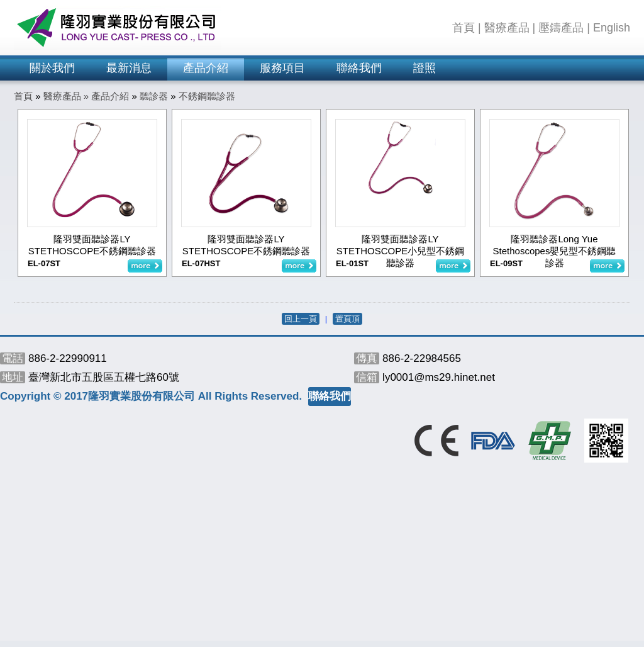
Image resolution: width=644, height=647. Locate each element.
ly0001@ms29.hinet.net (439, 377)
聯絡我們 (359, 68)
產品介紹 (206, 68)
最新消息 (129, 68)
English (612, 28)
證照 (425, 68)
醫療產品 (507, 28)
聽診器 (154, 96)
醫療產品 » (68, 96)
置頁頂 (347, 319)
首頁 (464, 28)
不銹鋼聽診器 (207, 96)
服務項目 (282, 68)
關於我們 (52, 68)
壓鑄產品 (561, 28)
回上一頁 (301, 319)
